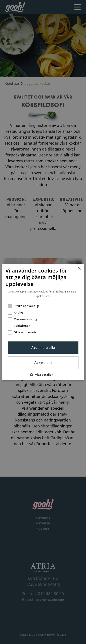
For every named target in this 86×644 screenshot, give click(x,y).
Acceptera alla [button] (43, 348)
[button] (43, 375)
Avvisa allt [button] (43, 363)
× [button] (79, 269)
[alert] (43, 322)
